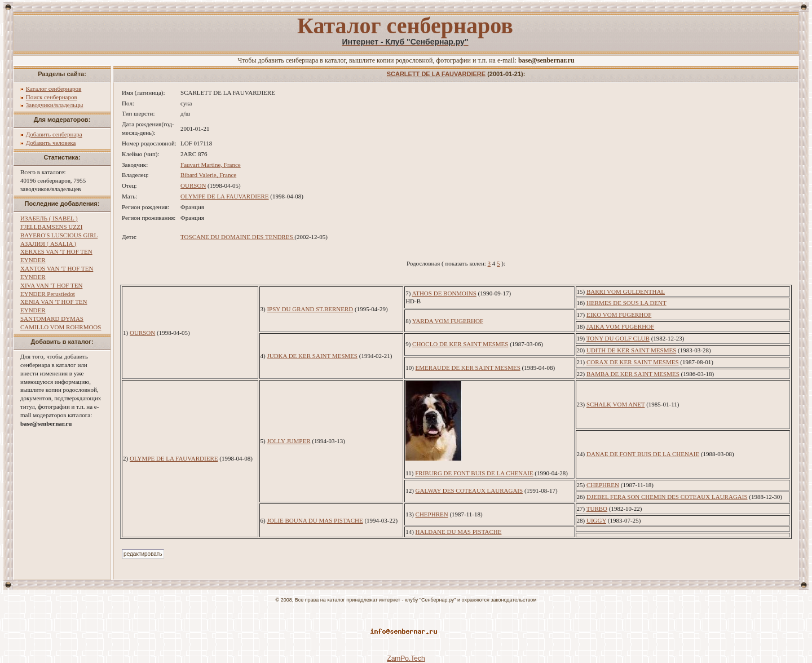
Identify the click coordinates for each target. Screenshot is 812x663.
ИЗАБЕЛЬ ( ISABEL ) (49, 218)
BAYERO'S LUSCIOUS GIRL (59, 235)
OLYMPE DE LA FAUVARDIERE (224, 196)
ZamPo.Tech (406, 658)
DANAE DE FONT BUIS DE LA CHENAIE (643, 454)
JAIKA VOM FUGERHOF (620, 326)
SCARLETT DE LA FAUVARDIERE (436, 74)
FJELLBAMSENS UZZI (51, 227)
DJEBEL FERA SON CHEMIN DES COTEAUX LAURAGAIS (667, 497)
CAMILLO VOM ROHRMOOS (61, 327)
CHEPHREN (603, 485)
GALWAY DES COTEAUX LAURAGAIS (469, 490)
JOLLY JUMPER (288, 441)
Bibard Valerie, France (208, 175)
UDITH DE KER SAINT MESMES (631, 350)
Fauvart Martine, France (211, 165)
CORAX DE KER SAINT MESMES (633, 362)
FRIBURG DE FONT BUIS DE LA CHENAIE (474, 473)
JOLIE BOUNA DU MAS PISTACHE (315, 520)
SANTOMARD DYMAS (52, 319)
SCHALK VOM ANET (616, 404)
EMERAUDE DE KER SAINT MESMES (468, 368)
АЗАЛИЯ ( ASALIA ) (48, 244)
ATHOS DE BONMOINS (444, 293)
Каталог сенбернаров (54, 89)
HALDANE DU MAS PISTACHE (459, 532)
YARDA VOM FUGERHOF (448, 321)
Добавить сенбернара (54, 134)
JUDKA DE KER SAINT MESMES (312, 356)
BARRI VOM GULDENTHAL (626, 291)
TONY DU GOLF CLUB (618, 338)
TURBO (597, 509)
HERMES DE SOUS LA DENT (626, 303)
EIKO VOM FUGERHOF (619, 315)
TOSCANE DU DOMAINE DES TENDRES (237, 237)
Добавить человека (51, 143)
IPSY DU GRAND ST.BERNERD (310, 309)
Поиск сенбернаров (52, 97)
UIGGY (596, 520)
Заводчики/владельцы (55, 105)
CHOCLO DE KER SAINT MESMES (460, 344)
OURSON (193, 185)
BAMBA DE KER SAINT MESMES (633, 374)
